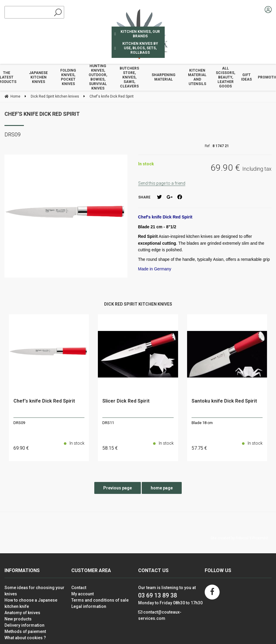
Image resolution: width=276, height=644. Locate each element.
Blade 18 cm (202, 423)
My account (83, 594)
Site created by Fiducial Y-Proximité (239, 538)
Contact (79, 588)
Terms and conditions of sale (100, 600)
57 (199, 448)
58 (110, 448)
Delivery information (24, 625)
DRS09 (19, 423)
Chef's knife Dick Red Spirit (42, 114)
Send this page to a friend (162, 183)
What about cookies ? (25, 638)
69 (21, 448)
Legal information (89, 606)
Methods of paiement (25, 631)
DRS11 (108, 423)
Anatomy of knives (22, 613)
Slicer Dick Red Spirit (126, 401)
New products (18, 619)
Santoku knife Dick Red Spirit (224, 401)
